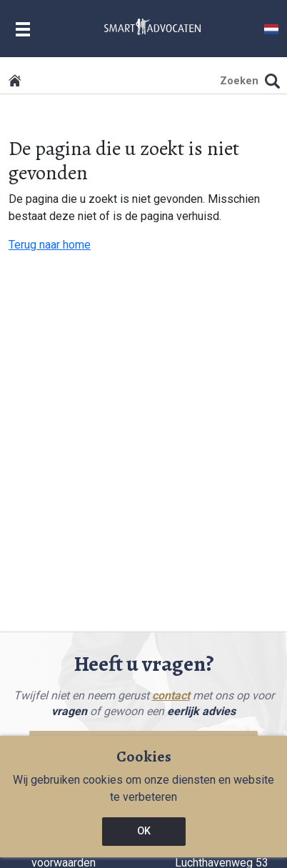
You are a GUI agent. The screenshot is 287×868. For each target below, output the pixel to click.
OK (144, 831)
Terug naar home (50, 245)
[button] (271, 28)
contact (171, 695)
